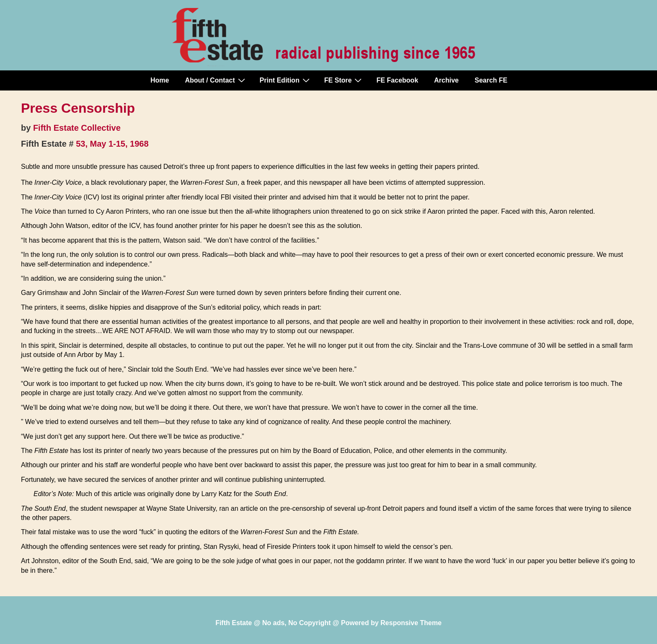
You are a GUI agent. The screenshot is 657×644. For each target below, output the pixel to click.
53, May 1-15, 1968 (112, 144)
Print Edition (286, 80)
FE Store (344, 80)
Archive (446, 80)
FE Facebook (397, 80)
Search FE (491, 80)
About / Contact (216, 80)
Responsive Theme (411, 623)
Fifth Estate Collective (77, 128)
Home (160, 80)
